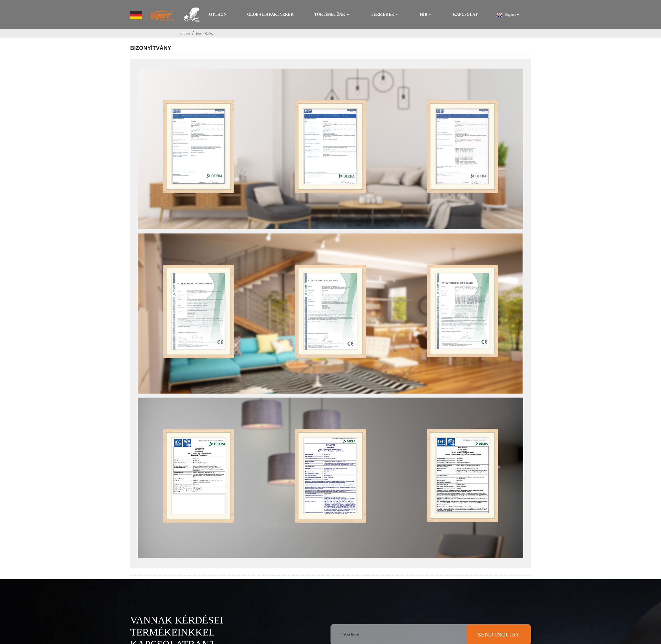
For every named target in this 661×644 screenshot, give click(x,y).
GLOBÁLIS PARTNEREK (270, 15)
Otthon (218, 15)
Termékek (385, 15)
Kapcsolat (465, 15)
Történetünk (332, 15)
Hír (426, 15)
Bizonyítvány (205, 33)
